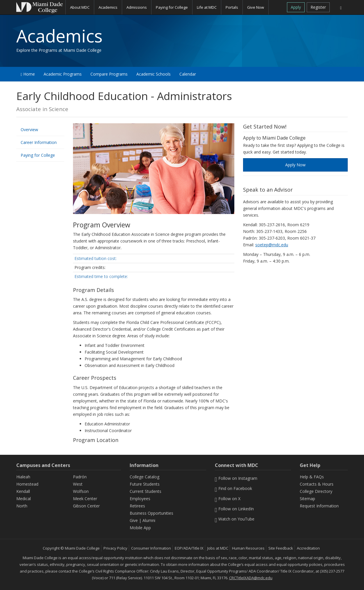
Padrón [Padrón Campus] (80, 477)
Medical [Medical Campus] (24, 499)
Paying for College (38, 155)
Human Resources (248, 548)
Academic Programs (63, 74)
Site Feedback (281, 548)
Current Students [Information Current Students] (146, 491)
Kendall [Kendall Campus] (23, 491)
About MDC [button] (80, 7)
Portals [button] (232, 7)
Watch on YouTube (235, 519)
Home (28, 74)
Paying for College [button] (172, 7)
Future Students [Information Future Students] (145, 484)
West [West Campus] (78, 484)
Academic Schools (154, 74)
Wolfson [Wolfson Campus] (81, 491)
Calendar (188, 74)
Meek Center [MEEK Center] (85, 499)
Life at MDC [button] (207, 7)
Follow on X (228, 499)
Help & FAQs (312, 477)
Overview (29, 130)
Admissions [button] (137, 7)
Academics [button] (108, 7)
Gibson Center (86, 506)
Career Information (39, 142)
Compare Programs (109, 74)
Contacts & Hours (317, 484)
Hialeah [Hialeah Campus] (23, 477)
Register (318, 7)
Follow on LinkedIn (234, 509)
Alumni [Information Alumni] (149, 520)
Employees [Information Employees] (140, 499)
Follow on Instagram (236, 478)
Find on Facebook (234, 488)
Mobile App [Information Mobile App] (140, 528)
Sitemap (307, 499)
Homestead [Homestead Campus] (27, 484)
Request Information (319, 506)
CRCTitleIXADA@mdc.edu (251, 578)
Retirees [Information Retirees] (137, 506)
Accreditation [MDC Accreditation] (308, 548)
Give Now (256, 7)
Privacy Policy (115, 548)
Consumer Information (151, 548)
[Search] (341, 7)
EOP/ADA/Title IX (189, 548)
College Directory (316, 491)
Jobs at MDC (218, 548)
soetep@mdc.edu (272, 245)
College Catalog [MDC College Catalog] (144, 477)
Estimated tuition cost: (96, 258)
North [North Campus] (22, 506)
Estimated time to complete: (101, 276)
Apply (296, 7)
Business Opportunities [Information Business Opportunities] (151, 513)
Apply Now (295, 165)
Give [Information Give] (134, 520)
